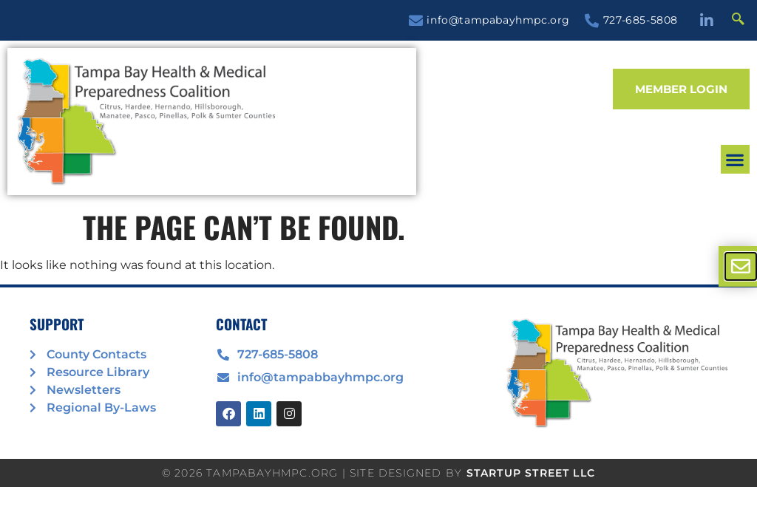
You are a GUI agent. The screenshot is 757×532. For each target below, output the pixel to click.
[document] (378, 266)
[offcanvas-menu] (741, 266)
